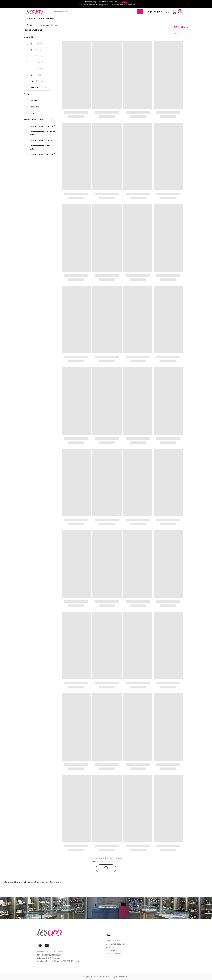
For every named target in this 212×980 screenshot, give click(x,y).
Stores (124, 2)
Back (31, 25)
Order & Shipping (114, 954)
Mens (57, 25)
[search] (140, 12)
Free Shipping (91, 2)
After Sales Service (115, 944)
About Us (110, 947)
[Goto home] (36, 12)
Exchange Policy (113, 950)
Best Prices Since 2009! (109, 2)
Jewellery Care (113, 941)
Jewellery (45, 25)
